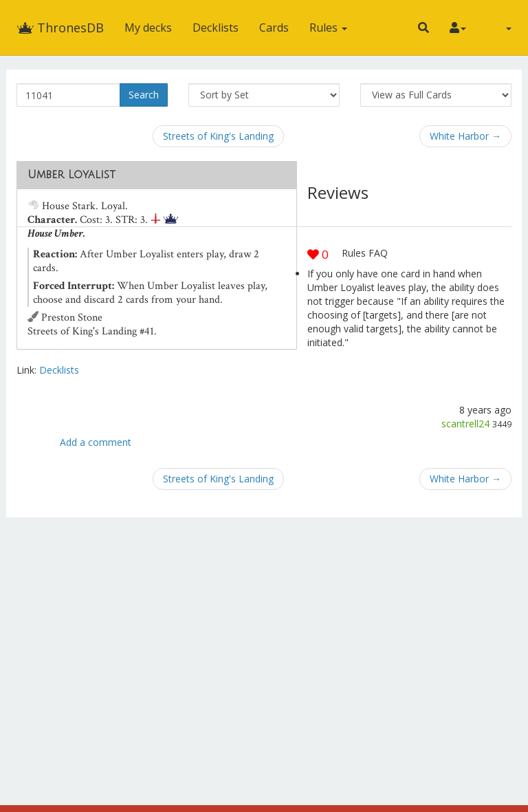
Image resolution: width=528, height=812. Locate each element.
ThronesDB (60, 28)
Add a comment (96, 442)
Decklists (216, 28)
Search (144, 95)
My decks (148, 28)
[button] (423, 28)
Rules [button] (328, 28)
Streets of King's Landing (218, 136)
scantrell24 (465, 424)
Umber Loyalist (71, 175)
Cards (274, 28)
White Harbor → (465, 136)
